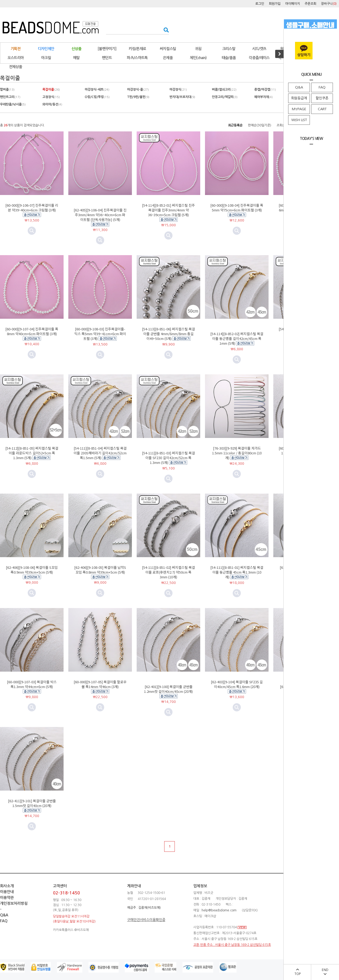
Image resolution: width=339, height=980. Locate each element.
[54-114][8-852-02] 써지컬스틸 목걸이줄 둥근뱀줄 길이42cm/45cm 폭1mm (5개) (237, 338)
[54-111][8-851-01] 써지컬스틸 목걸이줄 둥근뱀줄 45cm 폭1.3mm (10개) (237, 572)
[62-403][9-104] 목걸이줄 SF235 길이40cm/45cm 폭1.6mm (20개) (237, 684)
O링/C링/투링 (97, 97)
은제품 (168, 58)
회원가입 (275, 4)
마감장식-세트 (97, 90)
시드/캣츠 (259, 49)
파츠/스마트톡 (137, 58)
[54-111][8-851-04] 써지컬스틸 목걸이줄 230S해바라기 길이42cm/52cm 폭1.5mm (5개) (100, 453)
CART (322, 109)
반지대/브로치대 (182, 97)
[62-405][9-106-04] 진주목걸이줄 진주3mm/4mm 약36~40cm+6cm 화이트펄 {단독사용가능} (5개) (100, 215)
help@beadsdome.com (219, 910)
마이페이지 (293, 4)
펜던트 (107, 58)
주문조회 (310, 4)
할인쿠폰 (322, 98)
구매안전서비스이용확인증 (146, 920)
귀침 (198, 49)
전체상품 (15, 67)
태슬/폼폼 (229, 58)
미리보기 (100, 240)
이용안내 (7, 892)
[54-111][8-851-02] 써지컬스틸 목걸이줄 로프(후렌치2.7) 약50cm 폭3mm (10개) (168, 572)
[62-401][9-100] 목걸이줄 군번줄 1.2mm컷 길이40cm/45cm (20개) (168, 689)
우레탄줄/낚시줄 (13, 104)
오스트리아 (16, 58)
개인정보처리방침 (14, 903)
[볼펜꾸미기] (107, 49)
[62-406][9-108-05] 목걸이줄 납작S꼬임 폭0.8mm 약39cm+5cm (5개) (100, 570)
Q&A (299, 87)
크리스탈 (229, 49)
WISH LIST (299, 120)
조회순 (281, 125)
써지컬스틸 (168, 49)
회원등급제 (299, 98)
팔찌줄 (7, 90)
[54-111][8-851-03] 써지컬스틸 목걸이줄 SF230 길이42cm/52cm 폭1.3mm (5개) (168, 458)
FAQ (322, 87)
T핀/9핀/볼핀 (138, 97)
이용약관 (7, 898)
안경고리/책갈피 (225, 97)
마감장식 (178, 90)
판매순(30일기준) (260, 125)
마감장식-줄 (138, 90)
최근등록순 (235, 125)
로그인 (260, 4)
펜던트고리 (10, 97)
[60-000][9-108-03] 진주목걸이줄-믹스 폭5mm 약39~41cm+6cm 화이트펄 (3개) (100, 334)
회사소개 (7, 886)
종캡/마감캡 (265, 90)
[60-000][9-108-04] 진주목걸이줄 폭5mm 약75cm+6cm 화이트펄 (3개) (237, 208)
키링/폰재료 (137, 49)
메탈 (76, 58)
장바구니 (329, 4)
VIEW (242, 927)
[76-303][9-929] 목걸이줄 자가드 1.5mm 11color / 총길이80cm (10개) (237, 453)
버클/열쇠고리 (224, 90)
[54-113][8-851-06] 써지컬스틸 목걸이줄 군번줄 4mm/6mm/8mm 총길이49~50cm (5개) (168, 334)
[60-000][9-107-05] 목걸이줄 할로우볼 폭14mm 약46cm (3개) (100, 684)
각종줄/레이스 (259, 58)
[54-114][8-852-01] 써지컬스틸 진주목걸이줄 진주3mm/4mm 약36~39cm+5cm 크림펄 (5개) (168, 210)
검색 (165, 30)
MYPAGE (299, 109)
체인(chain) (198, 58)
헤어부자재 (264, 97)
